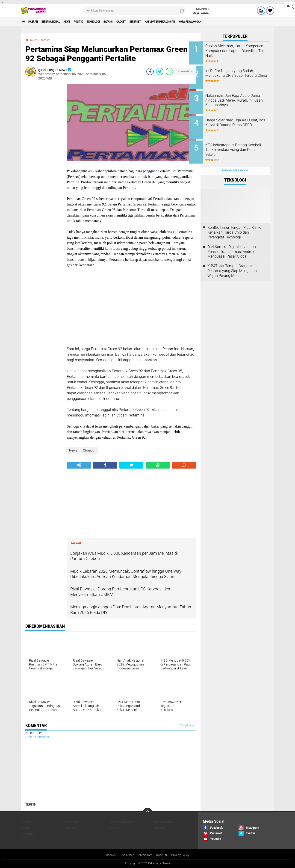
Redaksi (108, 855)
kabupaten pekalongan (195, 22)
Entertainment (121, 822)
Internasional (59, 22)
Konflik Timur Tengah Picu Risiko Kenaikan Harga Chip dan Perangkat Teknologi (234, 224)
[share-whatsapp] (169, 71)
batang (131, 22)
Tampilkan (187, 726)
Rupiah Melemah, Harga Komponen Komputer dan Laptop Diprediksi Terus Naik (240, 51)
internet (165, 22)
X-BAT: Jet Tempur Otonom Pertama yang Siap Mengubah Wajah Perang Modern (232, 262)
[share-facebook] (150, 71)
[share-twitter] (160, 71)
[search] (135, 11)
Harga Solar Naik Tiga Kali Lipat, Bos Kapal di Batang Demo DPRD (238, 121)
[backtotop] (147, 812)
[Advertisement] (44, 153)
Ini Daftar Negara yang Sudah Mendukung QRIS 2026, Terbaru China (240, 74)
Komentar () (186, 71)
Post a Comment (37, 737)
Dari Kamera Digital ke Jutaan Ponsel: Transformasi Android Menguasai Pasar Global (232, 243)
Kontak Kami (144, 855)
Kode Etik (163, 855)
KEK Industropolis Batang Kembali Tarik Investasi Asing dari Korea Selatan (241, 144)
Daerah (37, 22)
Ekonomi (72, 822)
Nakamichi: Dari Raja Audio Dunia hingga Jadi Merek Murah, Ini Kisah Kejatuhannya (239, 100)
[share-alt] (79, 465)
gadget (147, 22)
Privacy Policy (183, 855)
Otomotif (47, 40)
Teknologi (113, 22)
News (79, 22)
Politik (94, 22)
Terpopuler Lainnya (235, 162)
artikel (115, 828)
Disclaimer (124, 855)
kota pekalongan (231, 22)
